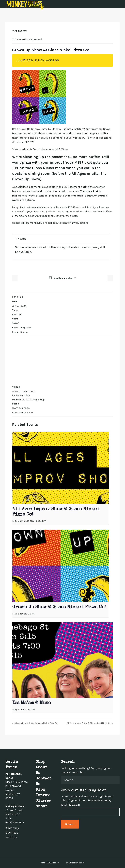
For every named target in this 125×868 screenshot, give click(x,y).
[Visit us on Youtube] (23, 845)
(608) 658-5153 (15, 822)
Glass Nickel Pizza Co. (24, 391)
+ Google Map (37, 400)
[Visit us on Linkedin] (19, 845)
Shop (40, 762)
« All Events (19, 31)
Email (70, 805)
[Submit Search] (116, 780)
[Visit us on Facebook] (7, 845)
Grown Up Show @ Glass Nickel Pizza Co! (59, 607)
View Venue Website (23, 412)
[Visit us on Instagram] (15, 845)
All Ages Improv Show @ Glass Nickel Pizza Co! (36, 723)
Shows (16, 332)
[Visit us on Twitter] (11, 845)
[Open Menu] (120, 4)
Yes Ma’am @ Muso (32, 703)
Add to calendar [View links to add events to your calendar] (63, 278)
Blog (40, 790)
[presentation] (60, 468)
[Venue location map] (62, 360)
